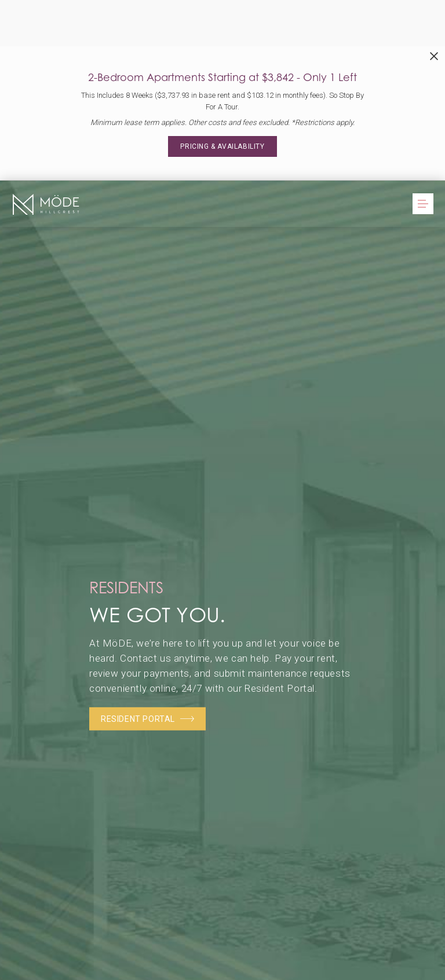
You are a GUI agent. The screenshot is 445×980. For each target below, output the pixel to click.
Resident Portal (147, 719)
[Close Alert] (434, 56)
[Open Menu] (423, 204)
